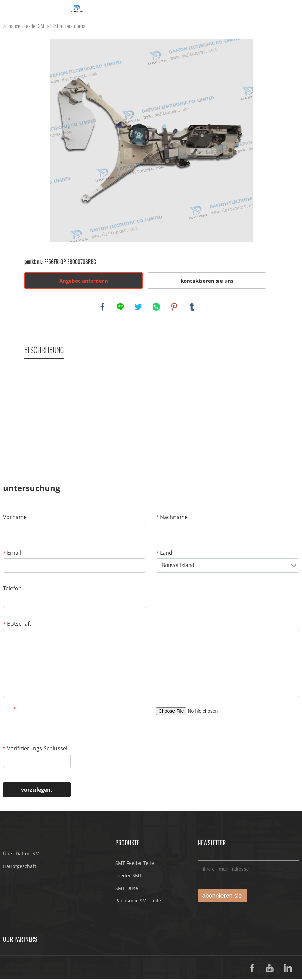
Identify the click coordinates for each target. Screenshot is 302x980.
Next (269, 140)
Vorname (15, 518)
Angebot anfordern (84, 281)
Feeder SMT (35, 26)
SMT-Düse (127, 889)
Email (12, 553)
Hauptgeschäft (20, 867)
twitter (139, 307)
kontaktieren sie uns (207, 281)
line (121, 307)
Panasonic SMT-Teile (138, 901)
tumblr (192, 307)
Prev (33, 140)
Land (164, 553)
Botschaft (17, 624)
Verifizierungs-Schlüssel (35, 749)
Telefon (12, 589)
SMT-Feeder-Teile (135, 864)
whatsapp (157, 307)
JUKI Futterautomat (68, 26)
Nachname (172, 518)
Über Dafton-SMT (23, 854)
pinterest (175, 307)
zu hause (12, 26)
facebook (103, 307)
